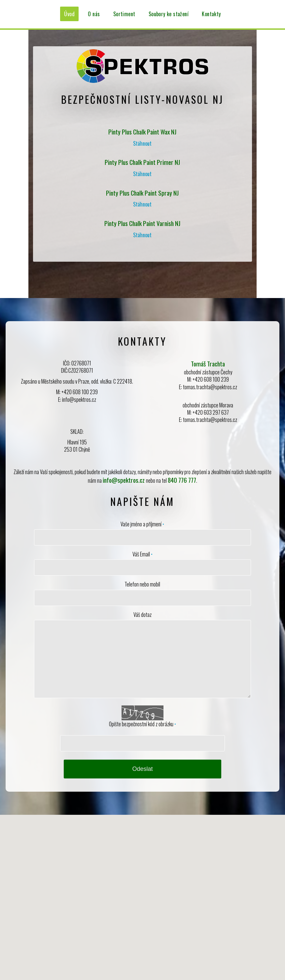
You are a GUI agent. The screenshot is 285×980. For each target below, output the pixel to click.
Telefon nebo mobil (142, 584)
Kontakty (211, 14)
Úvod (69, 14)
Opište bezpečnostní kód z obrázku (142, 724)
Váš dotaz (142, 615)
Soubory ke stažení (169, 14)
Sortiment (124, 14)
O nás (94, 14)
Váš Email (142, 554)
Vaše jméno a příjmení (142, 524)
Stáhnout (142, 143)
